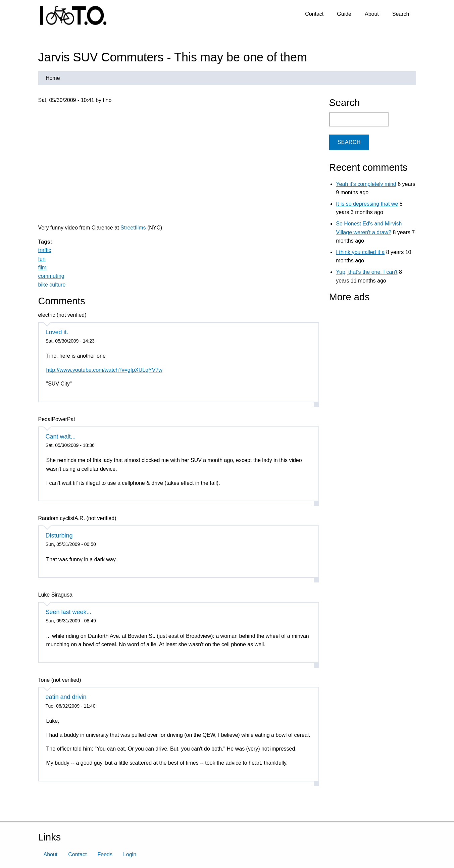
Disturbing (59, 535)
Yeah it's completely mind (366, 184)
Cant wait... (61, 437)
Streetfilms (133, 228)
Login (130, 854)
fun (42, 259)
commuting (51, 276)
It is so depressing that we (367, 204)
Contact (314, 14)
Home (53, 78)
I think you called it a (360, 252)
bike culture (52, 285)
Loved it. (57, 332)
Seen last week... (69, 612)
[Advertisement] (371, 349)
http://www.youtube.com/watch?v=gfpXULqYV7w (104, 370)
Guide (344, 14)
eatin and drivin (66, 697)
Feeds (105, 854)
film (42, 268)
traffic (45, 250)
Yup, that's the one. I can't (367, 272)
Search (401, 14)
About (372, 14)
